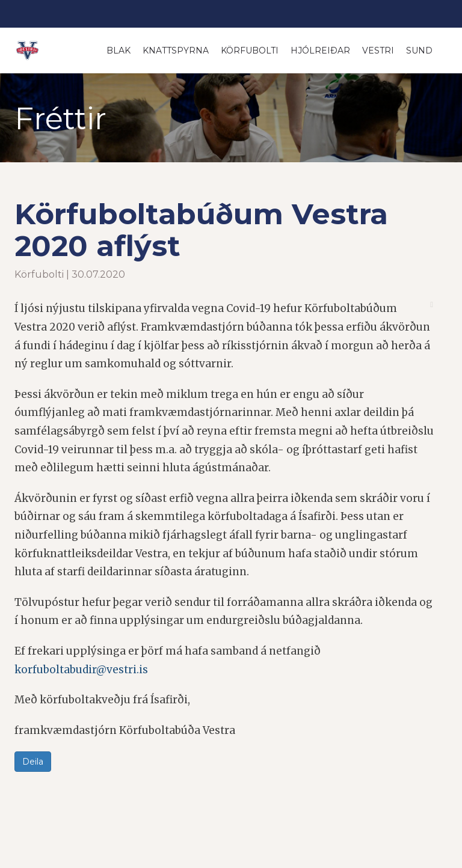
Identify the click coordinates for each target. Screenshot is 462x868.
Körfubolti (250, 50)
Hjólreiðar (320, 50)
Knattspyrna (176, 50)
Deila (33, 762)
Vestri (378, 50)
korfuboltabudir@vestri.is (81, 670)
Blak (119, 50)
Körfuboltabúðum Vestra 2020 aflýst (201, 230)
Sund (419, 50)
